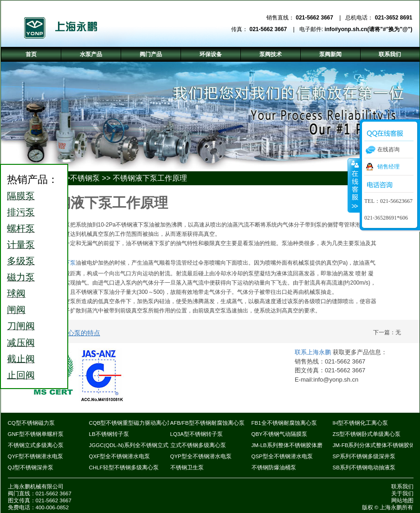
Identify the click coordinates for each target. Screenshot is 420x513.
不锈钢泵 (85, 178)
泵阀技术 (271, 54)
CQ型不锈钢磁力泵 (31, 423)
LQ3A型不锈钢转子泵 (197, 434)
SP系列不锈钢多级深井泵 (364, 456)
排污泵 (21, 212)
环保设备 (211, 54)
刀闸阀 (21, 326)
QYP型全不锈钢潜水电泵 (201, 456)
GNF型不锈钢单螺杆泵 (36, 434)
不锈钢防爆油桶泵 (274, 468)
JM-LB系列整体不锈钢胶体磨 (287, 445)
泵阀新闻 (330, 54)
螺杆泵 (21, 228)
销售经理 (388, 167)
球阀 (16, 293)
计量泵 (21, 245)
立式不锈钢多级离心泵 (198, 445)
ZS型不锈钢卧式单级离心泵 (367, 434)
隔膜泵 (21, 196)
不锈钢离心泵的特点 (71, 333)
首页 (31, 54)
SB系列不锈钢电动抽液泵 (364, 468)
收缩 (354, 185)
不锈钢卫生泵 (187, 468)
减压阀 (21, 343)
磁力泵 (21, 277)
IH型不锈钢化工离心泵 (361, 423)
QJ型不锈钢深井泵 (31, 468)
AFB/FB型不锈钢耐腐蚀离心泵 (207, 423)
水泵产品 (91, 54)
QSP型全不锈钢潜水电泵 (282, 456)
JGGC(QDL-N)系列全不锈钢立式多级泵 (137, 445)
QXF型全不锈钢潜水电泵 (120, 456)
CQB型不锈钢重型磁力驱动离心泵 (131, 423)
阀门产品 (151, 54)
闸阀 (16, 310)
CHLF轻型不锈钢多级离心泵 (124, 468)
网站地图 (402, 500)
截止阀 (21, 359)
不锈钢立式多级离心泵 (36, 445)
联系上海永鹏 (314, 352)
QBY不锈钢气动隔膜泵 (279, 434)
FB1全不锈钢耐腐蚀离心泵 (284, 423)
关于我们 (402, 494)
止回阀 (21, 375)
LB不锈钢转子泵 (109, 434)
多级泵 (21, 261)
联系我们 (402, 487)
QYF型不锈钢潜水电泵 (36, 456)
